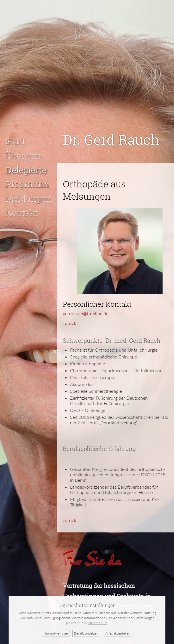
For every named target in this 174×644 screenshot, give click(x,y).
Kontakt (22, 206)
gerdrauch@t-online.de (86, 306)
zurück (70, 316)
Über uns (24, 148)
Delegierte (26, 163)
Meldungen (28, 191)
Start (16, 134)
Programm (27, 177)
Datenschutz (98, 623)
